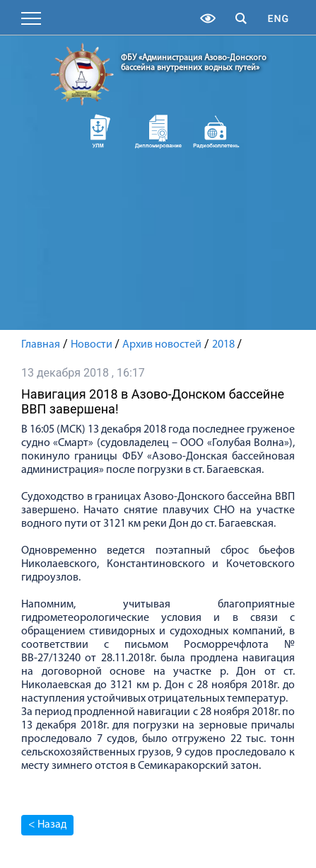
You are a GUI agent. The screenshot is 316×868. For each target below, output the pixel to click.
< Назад (47, 825)
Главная (41, 345)
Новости (92, 345)
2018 (223, 345)
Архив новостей (162, 345)
